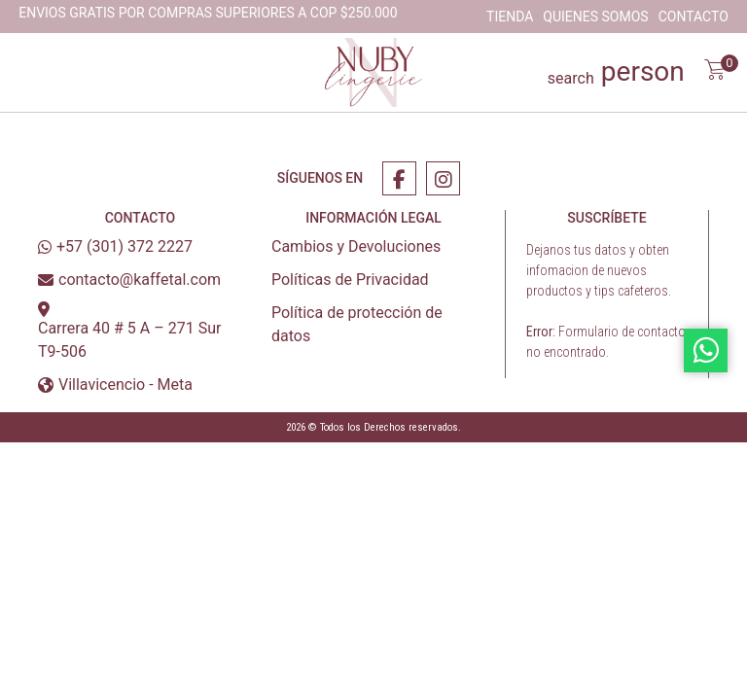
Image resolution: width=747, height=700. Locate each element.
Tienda (510, 17)
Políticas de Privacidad (350, 280)
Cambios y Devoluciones (356, 246)
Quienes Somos (595, 17)
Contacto (694, 17)
